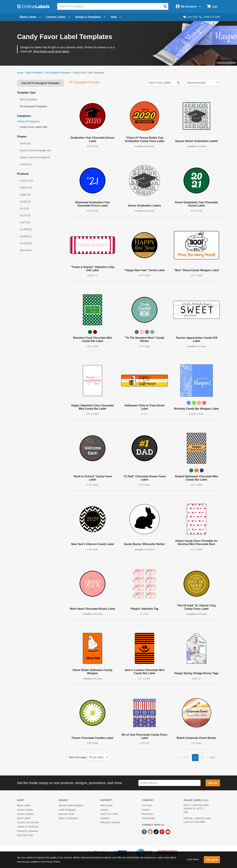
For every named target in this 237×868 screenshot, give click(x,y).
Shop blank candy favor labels (51, 51)
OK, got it (212, 860)
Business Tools (66, 814)
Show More (26, 250)
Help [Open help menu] (116, 17)
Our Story (147, 805)
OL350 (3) (25, 202)
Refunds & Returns (110, 822)
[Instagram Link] (150, 832)
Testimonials (148, 818)
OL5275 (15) (26, 181)
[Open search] (165, 7)
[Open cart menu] (212, 7)
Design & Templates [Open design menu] (90, 17)
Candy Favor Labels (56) (33, 127)
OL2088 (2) (26, 236)
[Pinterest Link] (162, 832)
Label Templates (34, 73)
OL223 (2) (25, 215)
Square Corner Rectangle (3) (35, 157)
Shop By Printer (25, 835)
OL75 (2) (24, 209)
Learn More (193, 859)
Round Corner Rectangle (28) (35, 150)
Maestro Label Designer (71, 805)
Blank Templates (28, 99)
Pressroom (148, 814)
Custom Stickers (26, 814)
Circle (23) (25, 143)
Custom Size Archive (28, 822)
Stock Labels (24, 818)
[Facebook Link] (145, 832)
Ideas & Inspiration (68, 818)
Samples (105, 818)
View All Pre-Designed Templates (40, 83)
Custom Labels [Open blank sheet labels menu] (58, 17)
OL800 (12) (26, 188)
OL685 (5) (25, 195)
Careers (146, 810)
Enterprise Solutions (28, 831)
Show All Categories (28, 121)
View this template (226, 62)
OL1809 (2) (26, 229)
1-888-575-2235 (210, 17)
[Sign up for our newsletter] (169, 783)
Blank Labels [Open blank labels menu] (30, 17)
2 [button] (203, 757)
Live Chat (190, 17)
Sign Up (213, 783)
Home (20, 73)
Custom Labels (25, 810)
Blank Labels (24, 805)
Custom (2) (26, 164)
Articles (104, 810)
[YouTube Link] (168, 832)
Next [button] (213, 757)
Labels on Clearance (28, 827)
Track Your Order (109, 814)
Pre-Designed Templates (58, 73)
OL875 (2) (25, 222)
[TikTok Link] (156, 832)
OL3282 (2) (26, 243)
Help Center (107, 805)
